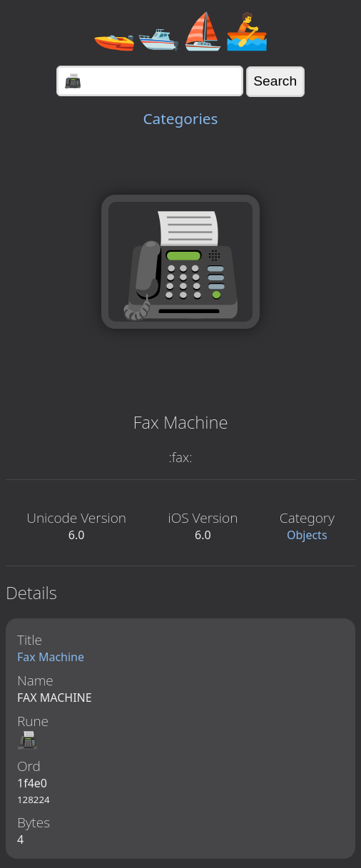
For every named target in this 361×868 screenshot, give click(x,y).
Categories (180, 118)
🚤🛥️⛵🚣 (180, 30)
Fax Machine (51, 657)
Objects (307, 535)
